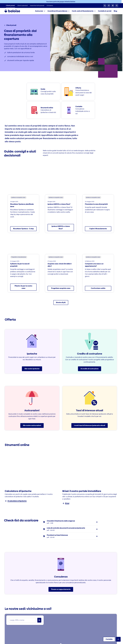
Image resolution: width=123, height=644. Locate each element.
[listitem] (10, 6)
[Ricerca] (117, 6)
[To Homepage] (14, 11)
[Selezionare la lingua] (109, 6)
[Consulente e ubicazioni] (113, 6)
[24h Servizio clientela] (105, 6)
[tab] (40, 11)
